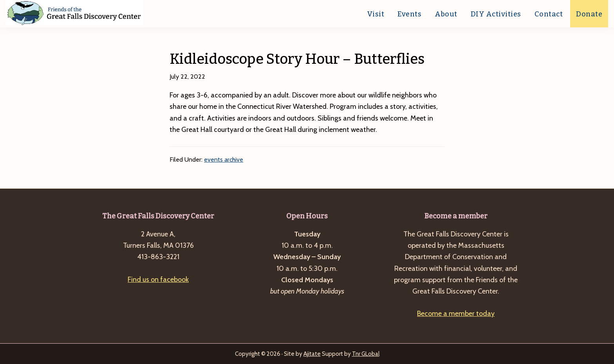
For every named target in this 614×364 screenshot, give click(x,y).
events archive (224, 159)
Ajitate (312, 354)
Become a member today (456, 314)
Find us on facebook (158, 279)
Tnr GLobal (366, 354)
